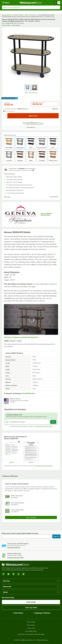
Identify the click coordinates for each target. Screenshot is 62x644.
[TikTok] (18, 574)
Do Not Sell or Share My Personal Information (31, 634)
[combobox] (31, 7)
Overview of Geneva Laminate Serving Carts (21, 337)
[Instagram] (3, 574)
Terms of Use (39, 426)
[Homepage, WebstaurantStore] (31, 3)
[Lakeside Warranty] (31, 452)
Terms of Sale (31, 622)
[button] (28, 87)
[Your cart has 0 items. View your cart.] (57, 3)
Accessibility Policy (31, 631)
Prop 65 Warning (29, 393)
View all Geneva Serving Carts (46, 214)
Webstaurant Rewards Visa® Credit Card (34, 124)
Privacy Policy (49, 426)
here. (34, 286)
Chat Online (17, 613)
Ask (53, 422)
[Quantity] (6, 116)
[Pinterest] (23, 574)
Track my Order (31, 608)
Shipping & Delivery (42, 613)
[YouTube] (8, 574)
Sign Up (56, 536)
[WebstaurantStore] (26, 565)
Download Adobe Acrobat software (44, 466)
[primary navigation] (6, 3)
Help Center (31, 602)
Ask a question (16, 25)
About (7, 341)
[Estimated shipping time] (33, 170)
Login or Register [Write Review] (31, 517)
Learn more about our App (15, 558)
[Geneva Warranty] (12, 452)
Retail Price (7, 103)
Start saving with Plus (14, 547)
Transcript (13, 341)
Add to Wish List (31, 127)
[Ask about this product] (31, 422)
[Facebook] (13, 574)
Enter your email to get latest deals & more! (20, 533)
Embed (19, 341)
